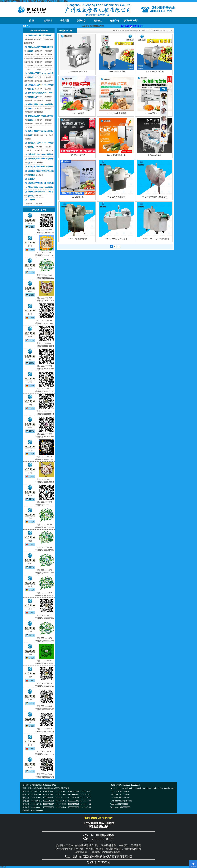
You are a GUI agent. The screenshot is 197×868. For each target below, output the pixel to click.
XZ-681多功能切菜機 (116, 71)
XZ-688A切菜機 (155, 155)
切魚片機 (48, 147)
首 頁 (31, 21)
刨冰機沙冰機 (39, 135)
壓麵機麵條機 (39, 58)
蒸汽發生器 (39, 81)
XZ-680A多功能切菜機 (78, 71)
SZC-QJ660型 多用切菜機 (116, 239)
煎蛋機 (48, 100)
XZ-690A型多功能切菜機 (155, 113)
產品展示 (48, 21)
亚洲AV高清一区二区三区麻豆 (40, 35)
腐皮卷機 (29, 127)
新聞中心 (81, 21)
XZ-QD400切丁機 (78, 155)
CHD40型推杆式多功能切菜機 (155, 197)
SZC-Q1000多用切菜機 (116, 113)
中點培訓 (29, 204)
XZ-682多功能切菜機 (155, 71)
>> (118, 246)
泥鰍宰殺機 (39, 150)
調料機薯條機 (39, 112)
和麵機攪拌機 (29, 58)
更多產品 (48, 69)
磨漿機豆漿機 (29, 81)
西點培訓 (39, 204)
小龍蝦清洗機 (48, 150)
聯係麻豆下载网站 (131, 22)
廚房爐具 (32, 179)
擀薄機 (29, 69)
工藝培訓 (32, 200)
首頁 (125, 31)
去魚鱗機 (39, 147)
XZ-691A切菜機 (78, 113)
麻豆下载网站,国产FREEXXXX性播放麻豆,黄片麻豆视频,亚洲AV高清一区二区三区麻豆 (34, 1)
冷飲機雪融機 (48, 135)
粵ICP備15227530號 (98, 862)
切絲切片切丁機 (167, 31)
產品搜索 (164, 142)
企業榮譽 (65, 21)
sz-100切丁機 (78, 197)
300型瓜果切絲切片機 (116, 155)
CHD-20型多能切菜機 (116, 197)
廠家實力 (98, 21)
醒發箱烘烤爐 (48, 58)
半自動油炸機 (39, 100)
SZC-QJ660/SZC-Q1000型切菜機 (155, 239)
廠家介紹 (114, 21)
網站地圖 (3, 867)
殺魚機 (29, 150)
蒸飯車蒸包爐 (29, 62)
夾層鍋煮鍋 (39, 97)
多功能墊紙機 (29, 66)
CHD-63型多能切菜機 (78, 239)
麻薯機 (39, 69)
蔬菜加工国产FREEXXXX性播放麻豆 (148, 31)
